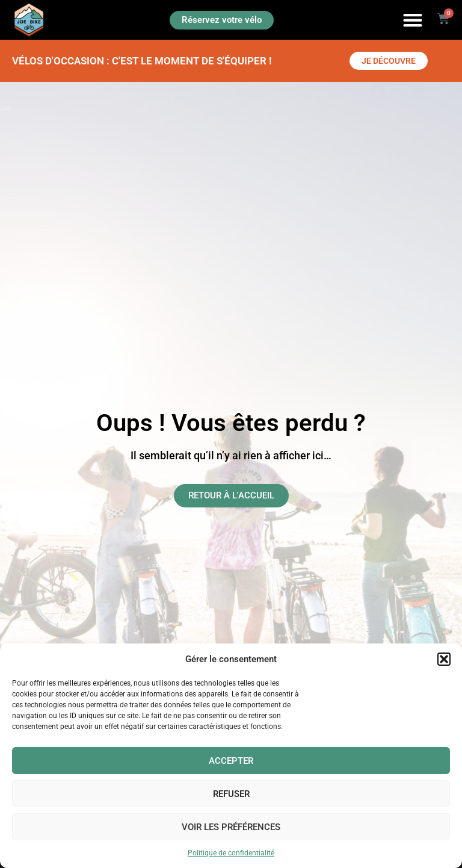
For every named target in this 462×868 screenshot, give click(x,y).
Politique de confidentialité (231, 853)
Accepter (231, 761)
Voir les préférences (231, 827)
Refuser (231, 794)
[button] (444, 659)
